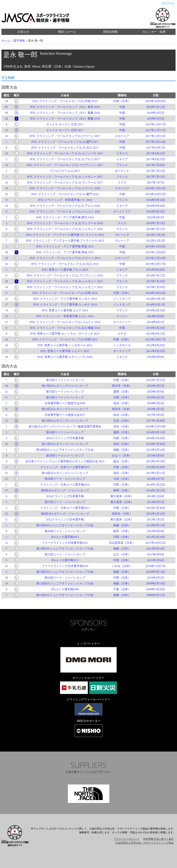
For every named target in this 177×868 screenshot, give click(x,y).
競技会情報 (110, 32)
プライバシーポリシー (126, 839)
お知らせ (23, 32)
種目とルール (67, 32)
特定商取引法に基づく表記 (159, 839)
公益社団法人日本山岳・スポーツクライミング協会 (145, 843)
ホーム (6, 41)
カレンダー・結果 (154, 32)
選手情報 (19, 41)
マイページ (168, 3)
